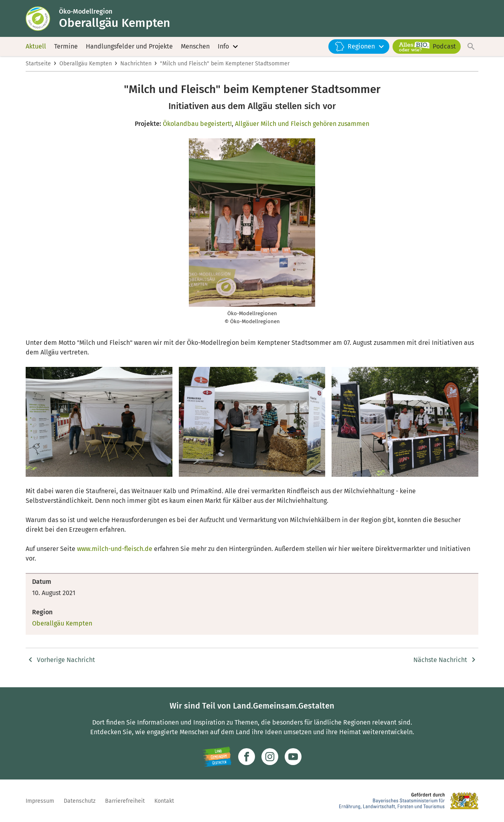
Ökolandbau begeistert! (197, 127)
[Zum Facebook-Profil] (247, 757)
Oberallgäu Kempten (86, 67)
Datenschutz (80, 801)
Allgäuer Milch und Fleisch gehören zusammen (302, 127)
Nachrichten (136, 67)
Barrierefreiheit (125, 801)
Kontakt (164, 801)
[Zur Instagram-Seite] (270, 757)
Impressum (40, 801)
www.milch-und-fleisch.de (114, 552)
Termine (66, 48)
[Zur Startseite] (43, 19)
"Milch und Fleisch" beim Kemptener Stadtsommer (225, 67)
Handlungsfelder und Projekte (129, 48)
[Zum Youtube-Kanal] (293, 757)
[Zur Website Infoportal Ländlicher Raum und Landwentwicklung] (217, 757)
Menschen (195, 48)
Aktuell (36, 48)
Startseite (38, 67)
